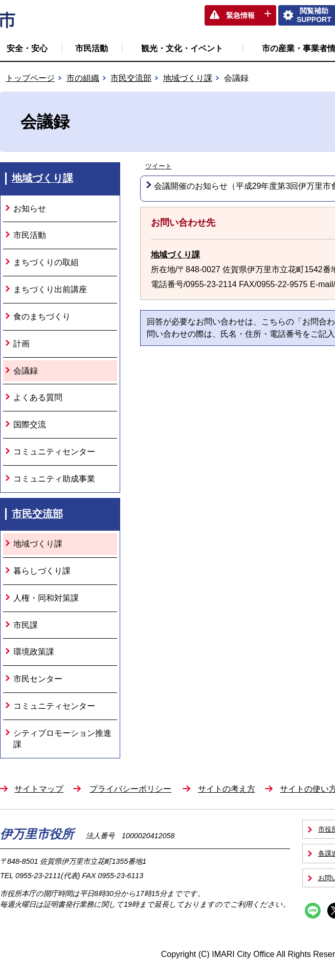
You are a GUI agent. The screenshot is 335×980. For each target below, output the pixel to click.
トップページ (30, 78)
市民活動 (92, 48)
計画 (21, 344)
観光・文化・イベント (182, 48)
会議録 (26, 371)
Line (313, 911)
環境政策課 (34, 652)
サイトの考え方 (227, 789)
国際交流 (30, 424)
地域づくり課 (188, 78)
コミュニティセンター (54, 452)
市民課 (26, 625)
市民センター (38, 679)
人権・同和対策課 (46, 598)
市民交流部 (131, 78)
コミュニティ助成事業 (54, 479)
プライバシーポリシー (130, 789)
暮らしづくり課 (42, 571)
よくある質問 (38, 397)
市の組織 (83, 78)
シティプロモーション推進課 (62, 739)
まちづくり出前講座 (50, 289)
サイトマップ (39, 789)
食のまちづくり (42, 317)
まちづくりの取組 (46, 262)
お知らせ (30, 209)
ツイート (159, 166)
